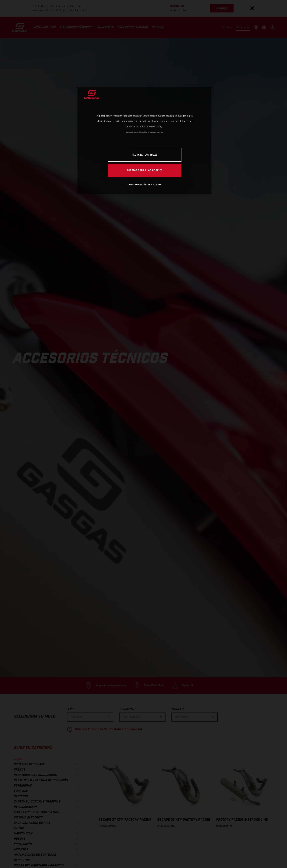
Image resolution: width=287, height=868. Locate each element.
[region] (145, 140)
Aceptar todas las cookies (145, 170)
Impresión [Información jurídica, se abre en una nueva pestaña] (160, 132)
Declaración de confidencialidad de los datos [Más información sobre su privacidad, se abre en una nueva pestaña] (141, 132)
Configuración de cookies (145, 185)
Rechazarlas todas (145, 155)
